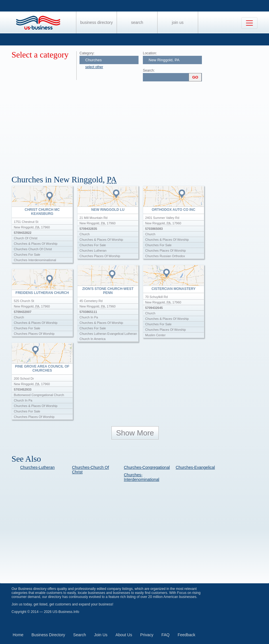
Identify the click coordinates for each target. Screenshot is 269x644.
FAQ (166, 635)
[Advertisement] (140, 126)
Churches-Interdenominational (142, 477)
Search (137, 22)
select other (94, 67)
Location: (150, 53)
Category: (87, 53)
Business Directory (97, 22)
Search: (149, 70)
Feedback (186, 635)
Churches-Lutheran (37, 467)
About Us (124, 635)
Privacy (147, 635)
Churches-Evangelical (195, 467)
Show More (135, 433)
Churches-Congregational (147, 467)
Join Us (178, 22)
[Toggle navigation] (249, 23)
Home (18, 635)
